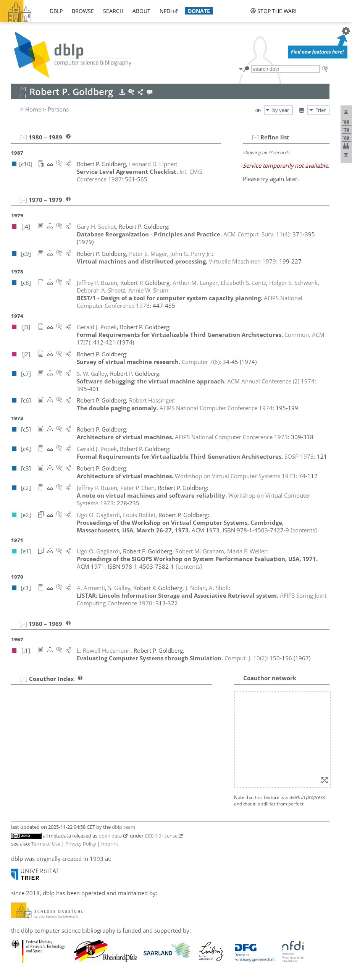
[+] (24, 679)
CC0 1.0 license (161, 836)
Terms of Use (46, 844)
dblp (56, 11)
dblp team (124, 827)
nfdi (166, 11)
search (113, 11)
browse (83, 11)
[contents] (304, 530)
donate (199, 11)
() (256, 234)
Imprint (110, 844)
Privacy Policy (81, 844)
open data (110, 836)
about (141, 11)
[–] (255, 137)
